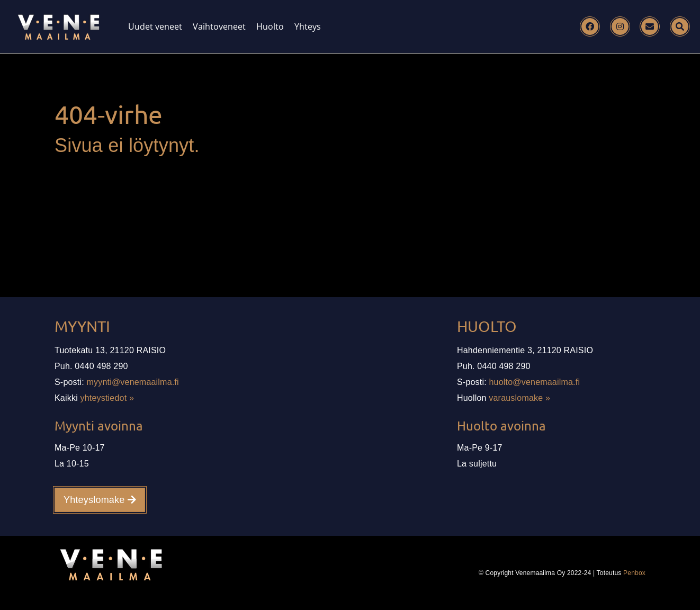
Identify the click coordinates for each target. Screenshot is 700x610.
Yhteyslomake (100, 500)
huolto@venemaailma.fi (535, 382)
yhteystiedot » (107, 398)
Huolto (270, 26)
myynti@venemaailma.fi (133, 382)
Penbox (634, 573)
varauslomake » (519, 398)
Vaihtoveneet (219, 26)
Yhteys (308, 26)
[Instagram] (620, 26)
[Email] (650, 26)
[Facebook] (590, 26)
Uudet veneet (155, 26)
